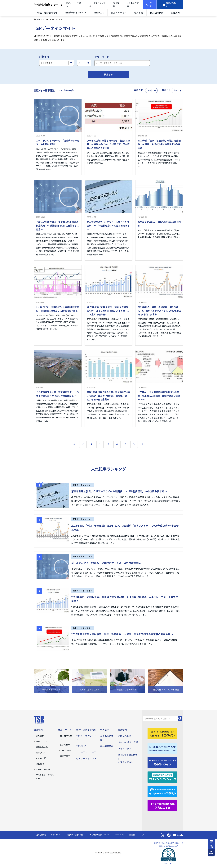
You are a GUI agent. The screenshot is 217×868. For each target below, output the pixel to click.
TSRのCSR (40, 753)
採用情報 (122, 730)
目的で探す (65, 745)
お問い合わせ (125, 736)
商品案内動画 (107, 746)
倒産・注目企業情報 (47, 12)
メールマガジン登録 (128, 742)
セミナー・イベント (86, 758)
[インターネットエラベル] (162, 791)
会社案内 (175, 12)
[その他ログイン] (162, 762)
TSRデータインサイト (75, 12)
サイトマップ (125, 748)
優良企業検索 (157, 12)
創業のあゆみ (42, 747)
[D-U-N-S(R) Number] (162, 748)
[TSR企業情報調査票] (162, 805)
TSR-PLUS (99, 12)
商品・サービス (119, 12)
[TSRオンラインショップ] (162, 777)
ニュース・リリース (86, 752)
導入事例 (138, 12)
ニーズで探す (66, 750)
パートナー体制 (43, 769)
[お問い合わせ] (170, 5)
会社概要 (40, 736)
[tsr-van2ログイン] (162, 733)
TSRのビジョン (42, 741)
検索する (108, 75)
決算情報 (40, 764)
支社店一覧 (41, 758)
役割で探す (65, 756)
